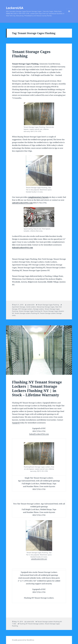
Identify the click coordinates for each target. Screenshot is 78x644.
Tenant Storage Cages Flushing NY (31, 311)
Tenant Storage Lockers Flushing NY (27, 313)
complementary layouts (38, 197)
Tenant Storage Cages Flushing (31, 54)
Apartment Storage (19, 307)
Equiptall (16, 423)
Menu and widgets (69, 14)
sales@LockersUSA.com (22, 203)
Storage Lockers (38, 309)
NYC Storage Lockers (25, 309)
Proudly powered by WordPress (23, 640)
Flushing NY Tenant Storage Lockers (32, 624)
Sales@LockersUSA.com (23, 248)
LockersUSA (15, 8)
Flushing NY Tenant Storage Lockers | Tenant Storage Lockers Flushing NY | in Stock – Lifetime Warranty (37, 388)
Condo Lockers (31, 307)
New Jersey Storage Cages (46, 307)
